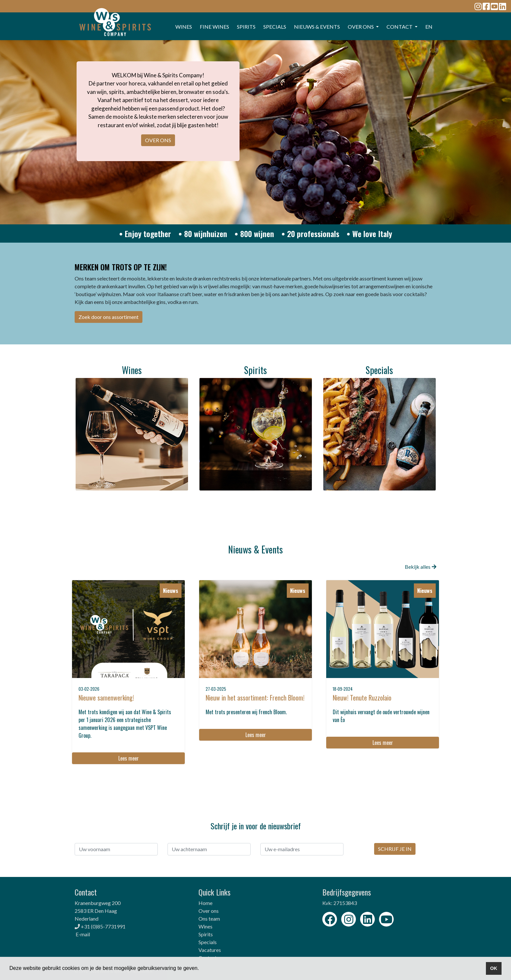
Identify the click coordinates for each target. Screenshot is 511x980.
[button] (201, 969)
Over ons (209, 911)
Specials (208, 942)
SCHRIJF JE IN (395, 849)
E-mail (83, 934)
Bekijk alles (421, 567)
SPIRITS (246, 27)
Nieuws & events (317, 27)
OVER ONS (158, 140)
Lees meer (129, 758)
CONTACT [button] (400, 27)
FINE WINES (214, 27)
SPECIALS (275, 27)
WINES (184, 27)
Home (205, 903)
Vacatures (210, 950)
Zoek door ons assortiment (109, 317)
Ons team (209, 919)
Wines (205, 926)
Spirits (206, 934)
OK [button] (494, 968)
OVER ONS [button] (361, 27)
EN (429, 27)
